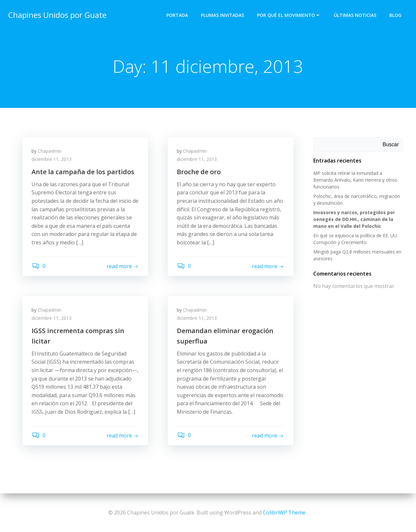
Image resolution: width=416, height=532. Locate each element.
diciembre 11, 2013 (52, 160)
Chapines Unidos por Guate (57, 14)
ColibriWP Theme (284, 513)
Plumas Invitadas (223, 15)
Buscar (391, 145)
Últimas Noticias (355, 15)
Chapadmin (50, 152)
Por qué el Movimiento (289, 15)
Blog (396, 15)
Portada (177, 15)
